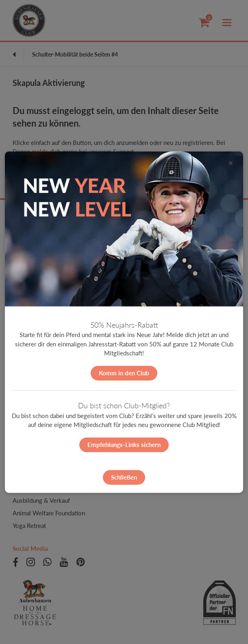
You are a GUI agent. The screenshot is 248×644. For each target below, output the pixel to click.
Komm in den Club (124, 373)
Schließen (124, 477)
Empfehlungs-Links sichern (124, 445)
